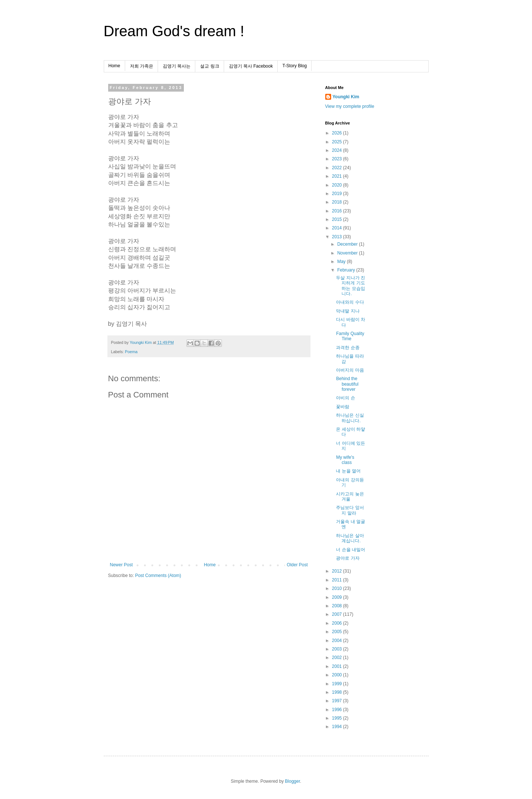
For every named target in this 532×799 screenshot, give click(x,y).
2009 (337, 597)
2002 (337, 658)
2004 (337, 641)
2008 (337, 606)
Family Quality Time (350, 336)
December (348, 244)
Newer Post (121, 565)
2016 (337, 211)
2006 (337, 623)
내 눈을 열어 (348, 471)
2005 (337, 632)
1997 (337, 701)
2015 (337, 219)
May (342, 262)
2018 (337, 202)
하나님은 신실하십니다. (350, 418)
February (346, 270)
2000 (337, 675)
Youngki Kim (346, 97)
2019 (337, 194)
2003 (337, 649)
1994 (337, 727)
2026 (337, 133)
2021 (337, 176)
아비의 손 (345, 398)
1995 (337, 718)
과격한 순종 (348, 348)
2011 (337, 580)
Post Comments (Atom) (158, 576)
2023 (337, 159)
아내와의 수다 (350, 302)
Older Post (297, 565)
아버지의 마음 (350, 370)
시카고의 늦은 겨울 (350, 496)
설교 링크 (210, 66)
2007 (337, 614)
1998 (337, 692)
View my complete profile (350, 106)
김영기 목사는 (177, 66)
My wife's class (345, 460)
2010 (337, 588)
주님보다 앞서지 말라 (350, 510)
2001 (337, 666)
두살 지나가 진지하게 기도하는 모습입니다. (351, 286)
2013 (337, 237)
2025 (337, 142)
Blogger (293, 781)
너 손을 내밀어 (351, 550)
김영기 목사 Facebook (251, 66)
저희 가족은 (142, 66)
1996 (337, 710)
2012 (337, 571)
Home (114, 66)
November (348, 253)
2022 (337, 168)
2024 (337, 150)
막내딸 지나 (348, 311)
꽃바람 (343, 407)
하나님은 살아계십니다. (350, 538)
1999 (337, 684)
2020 (337, 185)
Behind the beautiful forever (347, 384)
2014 (337, 228)
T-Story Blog (295, 66)
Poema (131, 352)
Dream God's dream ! (174, 31)
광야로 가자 (348, 558)
